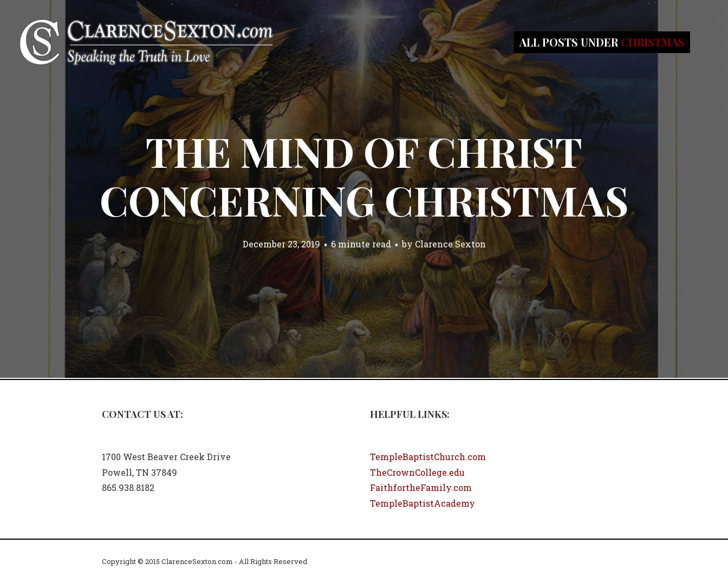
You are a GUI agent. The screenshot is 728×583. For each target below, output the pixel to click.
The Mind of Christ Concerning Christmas (364, 175)
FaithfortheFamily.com (421, 487)
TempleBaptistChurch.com (428, 457)
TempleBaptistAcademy (422, 503)
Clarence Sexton (450, 244)
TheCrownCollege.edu (417, 472)
